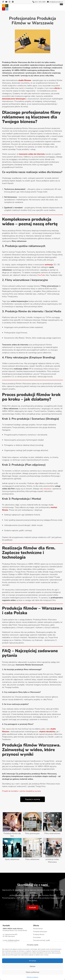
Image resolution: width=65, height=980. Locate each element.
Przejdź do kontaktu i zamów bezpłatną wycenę (21, 791)
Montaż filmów (38, 929)
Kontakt (33, 907)
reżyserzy (47, 489)
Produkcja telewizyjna (40, 932)
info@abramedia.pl (55, 2)
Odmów (33, 966)
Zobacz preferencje (32, 972)
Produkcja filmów (39, 934)
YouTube (41, 275)
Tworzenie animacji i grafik (41, 940)
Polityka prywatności (33, 977)
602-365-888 (39, 2)
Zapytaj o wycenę (33, 799)
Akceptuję (32, 961)
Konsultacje (37, 937)
